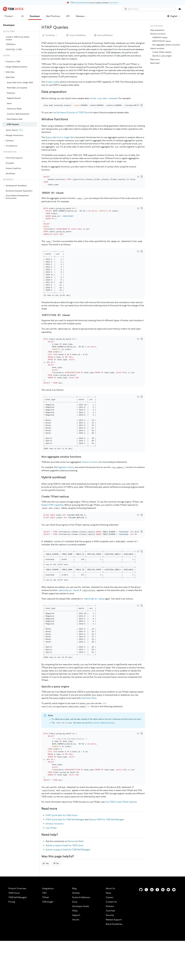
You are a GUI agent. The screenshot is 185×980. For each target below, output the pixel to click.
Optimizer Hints (89, 734)
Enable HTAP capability (52, 526)
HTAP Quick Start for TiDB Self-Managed (65, 859)
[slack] (163, 929)
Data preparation (157, 30)
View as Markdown (104, 35)
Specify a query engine (162, 56)
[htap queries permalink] (70, 27)
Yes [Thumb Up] (46, 902)
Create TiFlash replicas (162, 52)
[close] (180, 960)
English (174, 16)
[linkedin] (152, 929)
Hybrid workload (157, 48)
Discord (72, 880)
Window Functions (55, 863)
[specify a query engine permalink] (71, 722)
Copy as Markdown (76, 35)
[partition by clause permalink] (72, 329)
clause (69, 622)
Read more (155, 59)
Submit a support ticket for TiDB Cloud (64, 885)
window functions (90, 483)
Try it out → (114, 3)
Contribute (50, 35)
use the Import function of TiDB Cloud (71, 116)
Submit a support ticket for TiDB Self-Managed (68, 889)
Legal (72, 975)
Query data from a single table (60, 141)
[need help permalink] (60, 874)
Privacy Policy (58, 975)
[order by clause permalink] (66, 200)
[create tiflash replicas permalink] (71, 518)
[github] (141, 929)
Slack (81, 880)
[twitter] (146, 929)
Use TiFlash (51, 867)
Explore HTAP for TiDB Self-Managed (106, 859)
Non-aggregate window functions (166, 45)
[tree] (20, 115)
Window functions (158, 34)
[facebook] (157, 929)
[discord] (168, 929)
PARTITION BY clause (162, 41)
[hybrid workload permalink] (68, 499)
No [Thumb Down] (56, 902)
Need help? (155, 63)
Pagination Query (66, 489)
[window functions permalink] (70, 123)
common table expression (104, 758)
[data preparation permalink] (69, 92)
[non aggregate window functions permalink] (83, 478)
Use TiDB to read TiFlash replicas (121, 841)
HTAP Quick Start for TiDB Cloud (61, 854)
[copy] (142, 105)
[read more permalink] (59, 848)
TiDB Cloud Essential (79, 3)
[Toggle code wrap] (138, 105)
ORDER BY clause (160, 37)
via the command (104, 98)
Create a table (52, 82)
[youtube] (174, 929)
